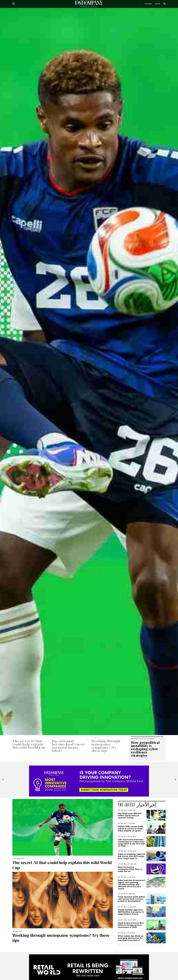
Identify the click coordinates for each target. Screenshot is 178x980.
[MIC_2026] (89, 781)
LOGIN (158, 4)
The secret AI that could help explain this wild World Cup (56, 865)
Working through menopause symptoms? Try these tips (61, 938)
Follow (148, 4)
